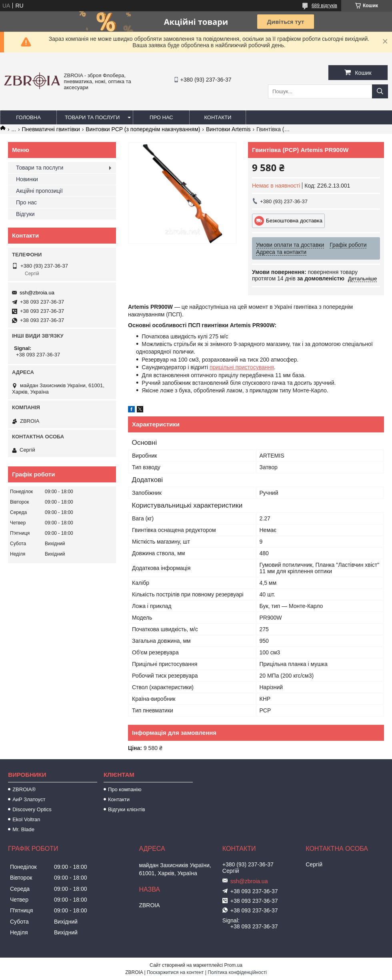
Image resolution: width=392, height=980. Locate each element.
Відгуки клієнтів (127, 809)
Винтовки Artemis (228, 129)
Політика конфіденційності (237, 972)
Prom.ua (233, 965)
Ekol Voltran (26, 819)
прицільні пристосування (242, 367)
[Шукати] (380, 91)
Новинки (27, 179)
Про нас (161, 117)
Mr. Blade (23, 829)
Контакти (218, 117)
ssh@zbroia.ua (37, 293)
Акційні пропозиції (39, 191)
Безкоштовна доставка (294, 221)
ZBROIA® (24, 789)
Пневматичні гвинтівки (51, 129)
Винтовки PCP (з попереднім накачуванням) (143, 129)
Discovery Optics (32, 809)
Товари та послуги (92, 117)
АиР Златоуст (29, 799)
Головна (28, 117)
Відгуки (25, 214)
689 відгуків (324, 6)
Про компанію (125, 789)
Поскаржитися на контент (175, 972)
